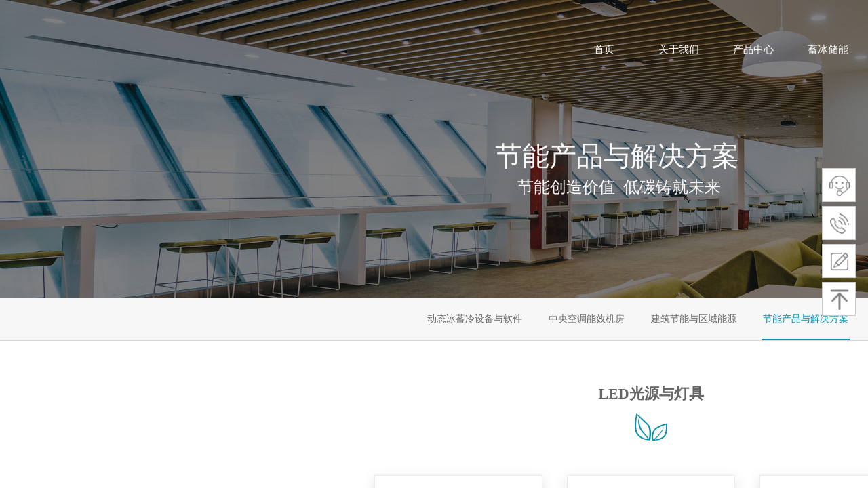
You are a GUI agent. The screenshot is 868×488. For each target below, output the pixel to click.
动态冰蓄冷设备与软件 (475, 319)
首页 (604, 49)
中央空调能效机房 (587, 319)
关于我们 (679, 49)
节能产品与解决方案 (806, 319)
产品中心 (753, 49)
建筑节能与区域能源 (694, 319)
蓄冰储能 (828, 49)
